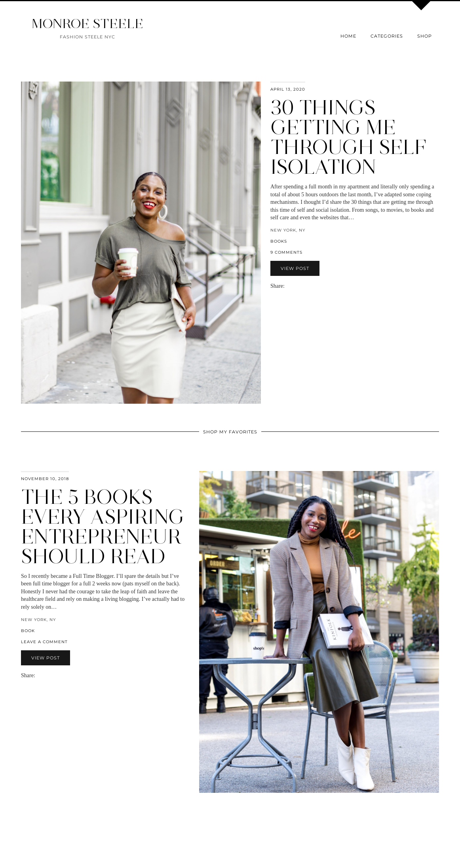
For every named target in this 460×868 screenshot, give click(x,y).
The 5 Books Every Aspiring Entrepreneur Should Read (103, 527)
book (28, 631)
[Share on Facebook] (292, 286)
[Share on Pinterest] (300, 286)
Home (348, 36)
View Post (295, 268)
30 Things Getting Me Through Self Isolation (348, 137)
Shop (425, 36)
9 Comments (286, 252)
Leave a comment (44, 642)
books (279, 241)
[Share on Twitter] (296, 286)
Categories (387, 36)
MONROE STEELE (87, 24)
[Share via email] (288, 286)
